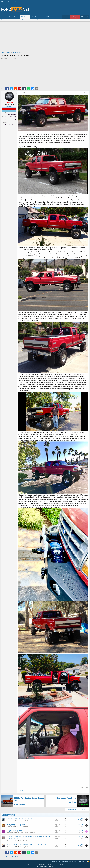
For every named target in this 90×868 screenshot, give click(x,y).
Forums (16, 2)
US (16, 120)
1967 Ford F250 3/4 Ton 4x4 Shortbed (21, 819)
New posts (6, 20)
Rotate (21, 791)
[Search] (85, 17)
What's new (38, 17)
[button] (19, 17)
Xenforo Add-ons (59, 865)
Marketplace (6, 2)
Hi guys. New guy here (15, 831)
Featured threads (15, 20)
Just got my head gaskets (16, 825)
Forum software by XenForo (37, 865)
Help (80, 861)
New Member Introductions (28, 833)
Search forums (43, 20)
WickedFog (10, 833)
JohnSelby (82, 832)
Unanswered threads (29, 20)
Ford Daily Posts (24, 821)
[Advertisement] (45, 37)
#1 (87, 92)
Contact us (55, 861)
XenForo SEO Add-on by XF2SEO (45, 866)
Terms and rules (64, 861)
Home (4, 17)
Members (51, 17)
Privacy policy (73, 861)
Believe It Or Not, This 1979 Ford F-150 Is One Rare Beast (28, 845)
